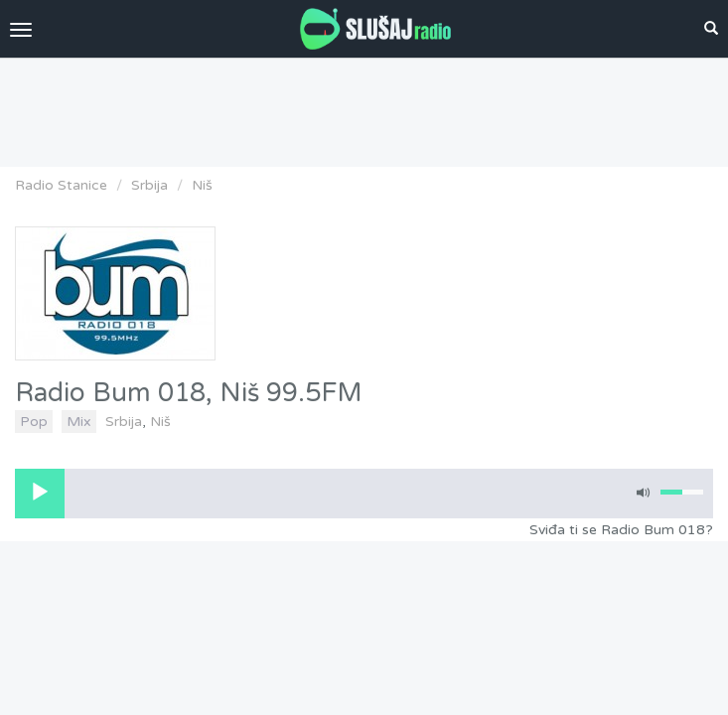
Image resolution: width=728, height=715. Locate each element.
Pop (34, 422)
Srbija (149, 185)
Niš (202, 185)
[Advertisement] (364, 107)
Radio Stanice (61, 185)
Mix (79, 422)
